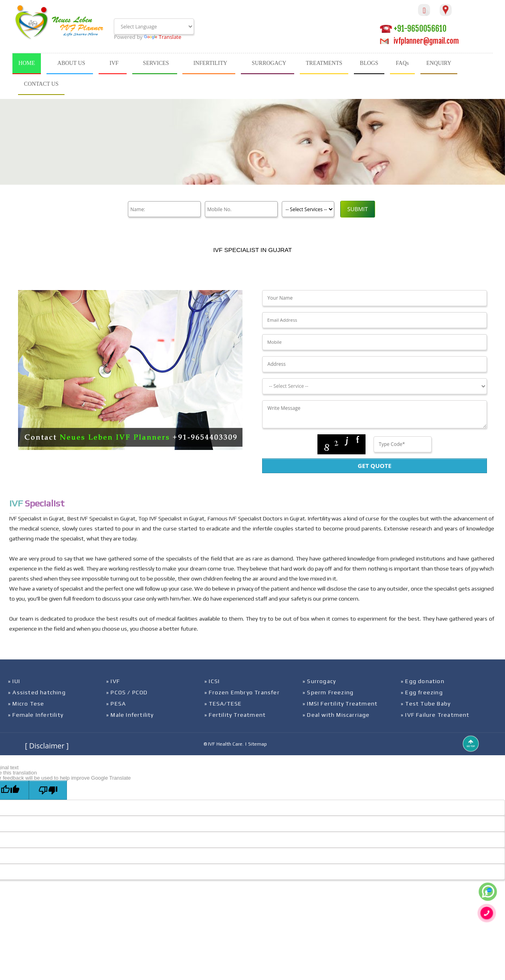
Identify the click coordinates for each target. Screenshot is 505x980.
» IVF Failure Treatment (435, 715)
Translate (163, 37)
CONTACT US (41, 84)
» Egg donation (423, 681)
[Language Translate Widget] (154, 26)
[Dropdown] (374, 386)
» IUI (14, 681)
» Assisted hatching (37, 692)
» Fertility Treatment (235, 715)
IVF (114, 63)
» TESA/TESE (223, 704)
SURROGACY (269, 63)
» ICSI (212, 681)
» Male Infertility (130, 715)
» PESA (116, 704)
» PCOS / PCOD (127, 692)
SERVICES (156, 63)
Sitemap (258, 744)
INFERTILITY (210, 63)
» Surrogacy (319, 681)
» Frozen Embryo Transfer (242, 692)
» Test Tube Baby (426, 704)
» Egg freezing (422, 692)
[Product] (307, 209)
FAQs (402, 63)
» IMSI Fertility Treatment (340, 704)
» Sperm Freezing (328, 692)
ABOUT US (71, 63)
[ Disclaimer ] (47, 746)
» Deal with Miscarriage (336, 715)
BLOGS (369, 63)
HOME (27, 63)
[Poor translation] (48, 790)
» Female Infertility (36, 715)
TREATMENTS (324, 63)
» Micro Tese (26, 704)
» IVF (113, 681)
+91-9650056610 (413, 29)
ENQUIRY (439, 63)
